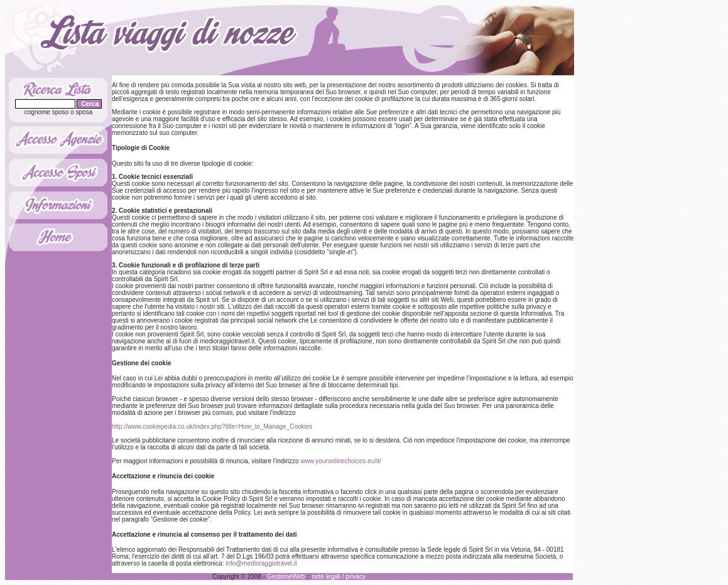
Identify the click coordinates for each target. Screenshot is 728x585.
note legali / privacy (339, 577)
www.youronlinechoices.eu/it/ (340, 461)
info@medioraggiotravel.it (261, 563)
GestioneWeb (286, 577)
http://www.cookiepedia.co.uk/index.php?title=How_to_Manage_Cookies (212, 427)
